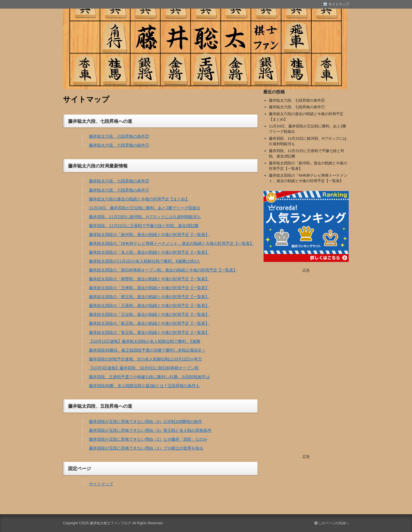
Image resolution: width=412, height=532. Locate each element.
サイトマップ (101, 484)
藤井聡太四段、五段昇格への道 (100, 406)
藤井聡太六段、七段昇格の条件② (119, 136)
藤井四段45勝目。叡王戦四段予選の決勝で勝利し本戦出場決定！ (147, 350)
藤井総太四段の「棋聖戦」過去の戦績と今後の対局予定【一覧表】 (149, 279)
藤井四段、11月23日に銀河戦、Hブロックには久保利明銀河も (145, 217)
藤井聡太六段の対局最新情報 (98, 166)
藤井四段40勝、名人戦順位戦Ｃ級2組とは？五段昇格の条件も (144, 386)
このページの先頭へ (332, 523)
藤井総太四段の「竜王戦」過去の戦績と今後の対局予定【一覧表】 (149, 332)
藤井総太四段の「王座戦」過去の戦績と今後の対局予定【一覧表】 (149, 306)
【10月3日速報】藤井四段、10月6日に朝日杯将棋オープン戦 (144, 368)
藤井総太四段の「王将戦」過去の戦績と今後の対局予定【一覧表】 (149, 288)
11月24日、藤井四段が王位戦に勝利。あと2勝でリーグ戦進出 (145, 208)
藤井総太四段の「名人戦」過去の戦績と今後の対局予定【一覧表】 (149, 252)
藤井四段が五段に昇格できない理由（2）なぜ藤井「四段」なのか (148, 439)
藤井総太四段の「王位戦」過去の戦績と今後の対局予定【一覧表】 (149, 314)
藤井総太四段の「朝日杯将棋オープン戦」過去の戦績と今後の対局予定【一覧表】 (163, 270)
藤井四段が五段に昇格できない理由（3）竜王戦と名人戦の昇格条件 (150, 430)
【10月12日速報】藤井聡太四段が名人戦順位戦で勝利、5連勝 (145, 341)
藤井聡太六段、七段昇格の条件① (119, 145)
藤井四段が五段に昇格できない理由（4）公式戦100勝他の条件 (145, 421)
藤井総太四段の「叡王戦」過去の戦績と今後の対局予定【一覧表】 (149, 323)
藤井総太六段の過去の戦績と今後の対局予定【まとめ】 (139, 199)
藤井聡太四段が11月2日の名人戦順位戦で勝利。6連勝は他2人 (145, 261)
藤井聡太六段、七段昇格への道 (100, 121)
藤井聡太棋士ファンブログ (110, 523)
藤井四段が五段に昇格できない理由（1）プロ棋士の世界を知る (146, 448)
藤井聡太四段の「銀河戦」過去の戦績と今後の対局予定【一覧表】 (149, 235)
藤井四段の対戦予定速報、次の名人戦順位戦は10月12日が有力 (145, 359)
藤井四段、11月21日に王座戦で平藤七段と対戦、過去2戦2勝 (144, 226)
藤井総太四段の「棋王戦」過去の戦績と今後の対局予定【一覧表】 (149, 297)
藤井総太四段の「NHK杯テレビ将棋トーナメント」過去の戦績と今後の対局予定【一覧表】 (171, 243)
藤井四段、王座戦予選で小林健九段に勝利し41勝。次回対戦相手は (149, 377)
